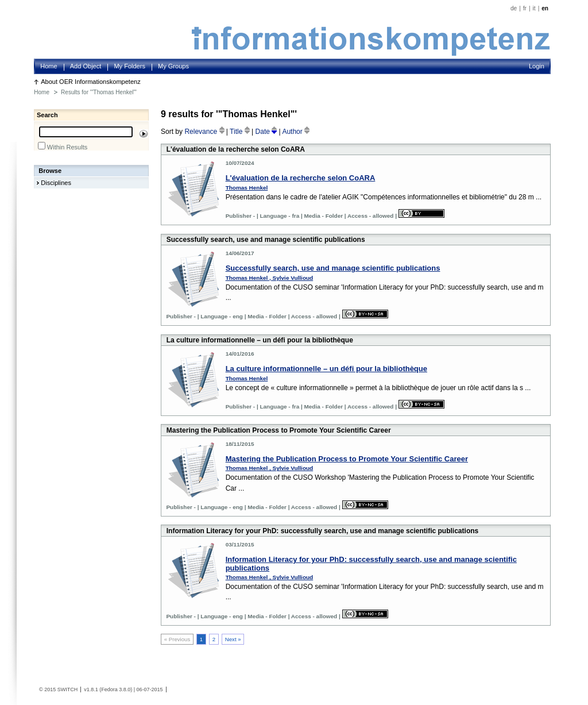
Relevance (205, 132)
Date (267, 132)
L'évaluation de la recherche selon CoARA (301, 178)
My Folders (129, 66)
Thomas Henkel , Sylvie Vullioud (270, 278)
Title (241, 132)
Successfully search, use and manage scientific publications (333, 268)
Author (296, 132)
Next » (233, 639)
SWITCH (68, 689)
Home (49, 66)
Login (537, 66)
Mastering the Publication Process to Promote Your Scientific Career (347, 459)
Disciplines (56, 183)
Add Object (86, 66)
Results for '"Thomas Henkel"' (99, 92)
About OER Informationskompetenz (91, 82)
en (545, 8)
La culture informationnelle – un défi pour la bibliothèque (326, 369)
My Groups (173, 66)
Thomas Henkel (247, 188)
